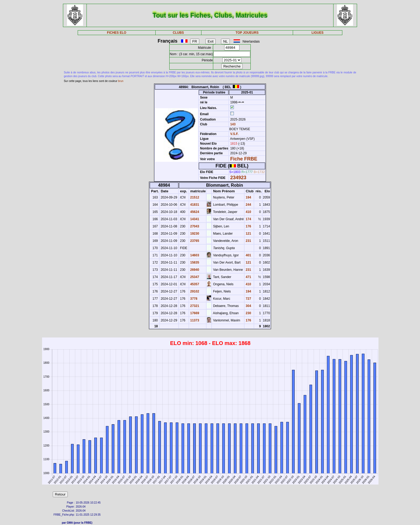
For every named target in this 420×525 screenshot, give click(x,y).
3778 (193, 299)
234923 (238, 178)
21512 (194, 197)
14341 (194, 219)
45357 (194, 284)
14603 (194, 255)
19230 (194, 234)
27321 (194, 306)
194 (248, 197)
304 (248, 306)
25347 (194, 277)
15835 (194, 262)
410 (248, 212)
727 (248, 299)
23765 (194, 241)
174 (248, 219)
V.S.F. (234, 134)
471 (248, 277)
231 (248, 241)
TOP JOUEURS (247, 33)
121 (248, 234)
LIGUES (318, 33)
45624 (194, 212)
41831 (194, 205)
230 (248, 313)
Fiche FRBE (244, 159)
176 (248, 226)
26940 (194, 270)
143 (232, 124)
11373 (194, 320)
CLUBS (178, 33)
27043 (194, 226)
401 (248, 255)
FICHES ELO (117, 33)
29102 (194, 291)
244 (248, 205)
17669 (194, 313)
